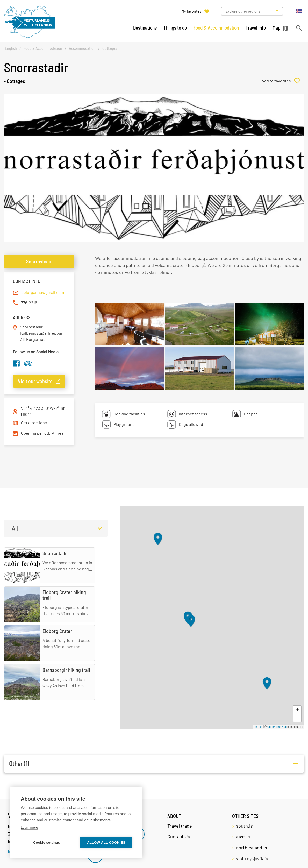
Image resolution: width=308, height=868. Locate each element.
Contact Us (179, 836)
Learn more (29, 827)
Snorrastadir (39, 261)
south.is (244, 826)
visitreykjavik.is (252, 858)
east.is (243, 837)
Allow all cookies (106, 842)
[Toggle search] (299, 28)
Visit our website (35, 381)
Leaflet (258, 727)
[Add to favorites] (283, 81)
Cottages (110, 48)
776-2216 (29, 303)
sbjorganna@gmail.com (43, 292)
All (15, 528)
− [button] (297, 718)
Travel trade (180, 826)
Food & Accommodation (43, 48)
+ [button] (297, 710)
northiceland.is (252, 848)
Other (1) (19, 764)
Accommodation (82, 48)
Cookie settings (47, 842)
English (11, 48)
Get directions (34, 423)
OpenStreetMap (277, 727)
